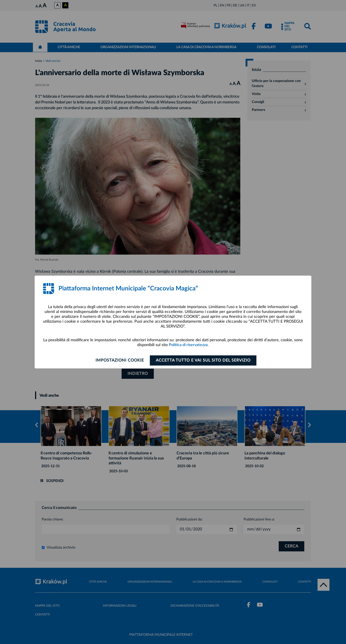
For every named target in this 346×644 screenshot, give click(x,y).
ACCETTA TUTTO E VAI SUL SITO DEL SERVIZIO (203, 360)
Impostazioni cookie (120, 360)
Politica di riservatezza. (189, 345)
